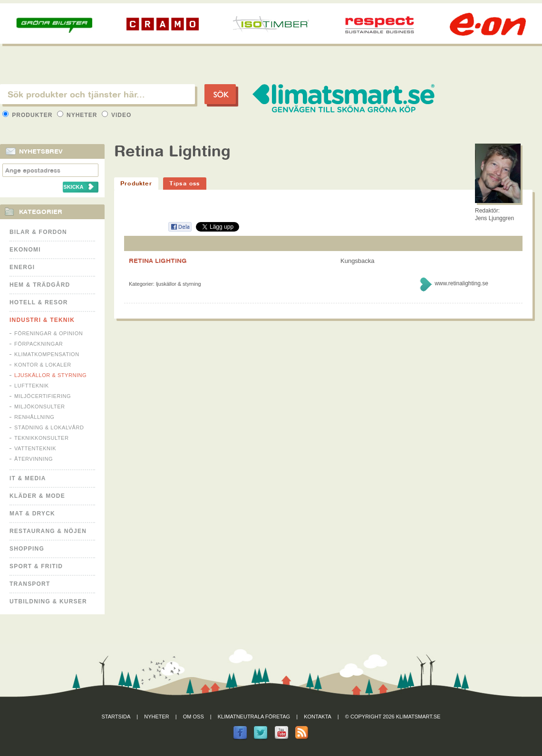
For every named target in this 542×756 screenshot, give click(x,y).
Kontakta (318, 717)
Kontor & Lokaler (43, 365)
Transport (30, 584)
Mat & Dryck (32, 514)
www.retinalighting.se (461, 283)
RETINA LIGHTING (158, 261)
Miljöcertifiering (43, 396)
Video (117, 115)
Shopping (27, 549)
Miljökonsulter (40, 407)
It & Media (28, 478)
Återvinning (34, 459)
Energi (22, 267)
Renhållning (34, 417)
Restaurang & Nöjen (48, 531)
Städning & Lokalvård (49, 427)
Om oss (194, 717)
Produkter (29, 115)
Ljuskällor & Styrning (50, 375)
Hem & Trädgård (40, 285)
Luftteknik (32, 386)
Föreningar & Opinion (48, 333)
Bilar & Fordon (38, 232)
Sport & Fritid (36, 566)
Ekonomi (25, 250)
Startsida (116, 717)
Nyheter (78, 115)
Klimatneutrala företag (254, 717)
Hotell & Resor (39, 302)
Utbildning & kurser (48, 601)
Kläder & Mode (37, 496)
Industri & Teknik (42, 320)
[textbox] (97, 94)
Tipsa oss (185, 183)
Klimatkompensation (47, 354)
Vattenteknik (35, 448)
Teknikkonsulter (41, 438)
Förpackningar (39, 344)
